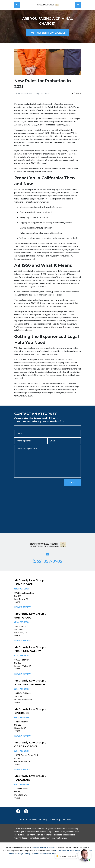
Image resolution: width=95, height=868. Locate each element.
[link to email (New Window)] (47, 554)
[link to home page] (47, 5)
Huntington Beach (40, 847)
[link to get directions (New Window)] (32, 598)
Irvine (51, 847)
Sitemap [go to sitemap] (54, 820)
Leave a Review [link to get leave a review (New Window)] (22, 607)
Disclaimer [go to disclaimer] (66, 820)
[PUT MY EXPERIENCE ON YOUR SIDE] (48, 33)
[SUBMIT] (73, 483)
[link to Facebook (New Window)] (18, 811)
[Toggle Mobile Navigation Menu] (78, 5)
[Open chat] (85, 855)
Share (76, 93)
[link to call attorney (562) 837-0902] (17, 5)
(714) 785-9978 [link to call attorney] (21, 622)
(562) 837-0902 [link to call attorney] (21, 589)
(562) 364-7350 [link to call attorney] (21, 717)
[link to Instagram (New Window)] (26, 811)
